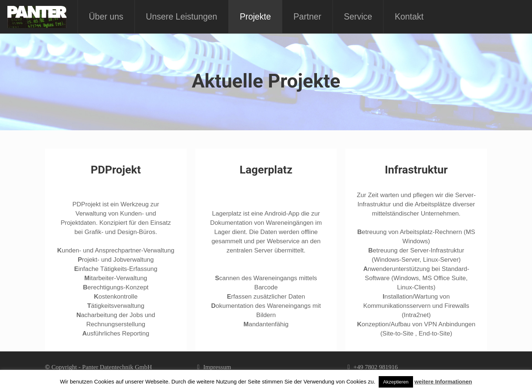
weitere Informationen (443, 381)
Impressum (217, 367)
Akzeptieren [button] (396, 382)
